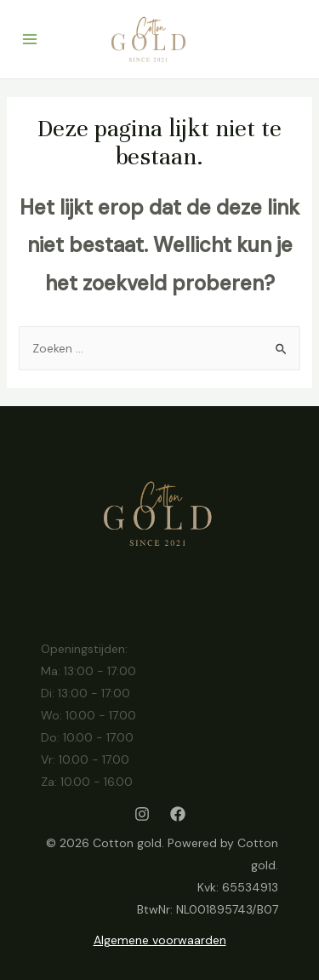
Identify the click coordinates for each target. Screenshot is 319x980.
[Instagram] (142, 814)
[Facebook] (178, 814)
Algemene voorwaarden (160, 940)
